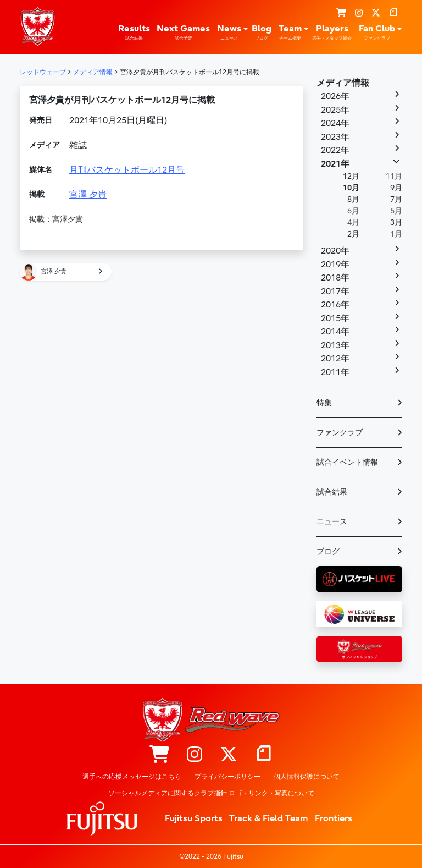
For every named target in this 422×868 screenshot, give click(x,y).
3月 (396, 223)
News (229, 32)
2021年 (335, 164)
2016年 (335, 305)
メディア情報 (343, 83)
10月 (351, 188)
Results (134, 32)
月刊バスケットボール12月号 (127, 170)
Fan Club (377, 32)
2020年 (335, 251)
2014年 (335, 332)
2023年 (335, 137)
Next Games (183, 32)
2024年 (335, 123)
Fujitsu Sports (194, 818)
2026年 (335, 96)
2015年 (335, 318)
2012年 (335, 359)
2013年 (335, 345)
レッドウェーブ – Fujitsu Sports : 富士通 (37, 26)
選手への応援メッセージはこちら (132, 777)
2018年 (335, 278)
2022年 (335, 150)
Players (332, 32)
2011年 (335, 372)
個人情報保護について (307, 777)
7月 (396, 199)
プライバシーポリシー (227, 777)
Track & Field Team (269, 818)
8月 (353, 199)
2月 (353, 234)
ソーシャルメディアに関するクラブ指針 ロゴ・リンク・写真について (211, 793)
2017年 (335, 292)
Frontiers (334, 818)
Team (290, 32)
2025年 (335, 110)
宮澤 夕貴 (88, 195)
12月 (351, 176)
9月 (396, 188)
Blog (262, 32)
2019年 (335, 265)
